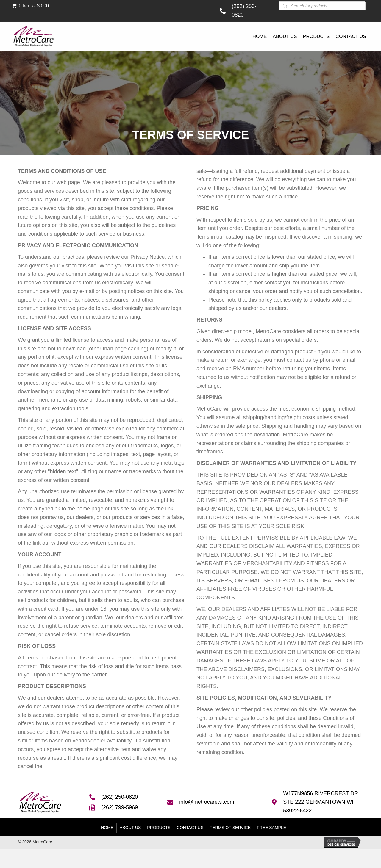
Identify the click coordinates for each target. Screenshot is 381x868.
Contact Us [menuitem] (190, 828)
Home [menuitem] (107, 828)
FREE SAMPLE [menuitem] (271, 828)
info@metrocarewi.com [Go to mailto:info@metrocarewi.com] (207, 802)
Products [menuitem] (159, 828)
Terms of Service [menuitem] (230, 828)
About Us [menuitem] (130, 828)
